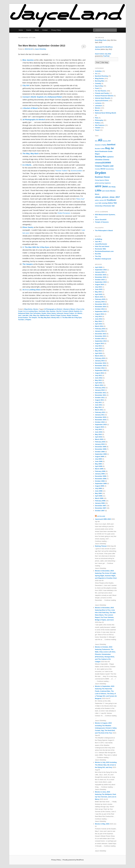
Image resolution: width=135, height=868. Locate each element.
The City (98, 256)
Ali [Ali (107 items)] (100, 140)
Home (21, 30)
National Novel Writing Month (106, 113)
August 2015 (100, 284)
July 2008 (98, 488)
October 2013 (100, 339)
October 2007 (100, 511)
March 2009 (99, 469)
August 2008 (100, 486)
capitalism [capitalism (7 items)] (110, 157)
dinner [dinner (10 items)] (103, 169)
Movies (36, 309)
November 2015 (101, 277)
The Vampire (33, 318)
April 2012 (99, 383)
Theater (98, 128)
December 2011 (101, 393)
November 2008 (101, 479)
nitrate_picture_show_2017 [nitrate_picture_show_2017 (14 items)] (107, 197)
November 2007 (101, 508)
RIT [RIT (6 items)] (105, 200)
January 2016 (100, 272)
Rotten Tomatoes (73, 315)
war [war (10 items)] (113, 206)
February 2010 (100, 442)
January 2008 (100, 503)
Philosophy (99, 120)
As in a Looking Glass (31, 311)
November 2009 (101, 449)
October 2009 (100, 452)
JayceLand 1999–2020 (103, 519)
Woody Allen (55, 318)
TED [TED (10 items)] (115, 203)
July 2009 (98, 459)
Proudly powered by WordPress (73, 860)
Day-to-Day (99, 86)
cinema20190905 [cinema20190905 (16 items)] (103, 163)
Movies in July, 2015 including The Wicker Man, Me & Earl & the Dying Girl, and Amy (106, 765)
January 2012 (100, 390)
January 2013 (100, 361)
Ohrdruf (53, 315)
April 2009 (99, 466)
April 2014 (99, 324)
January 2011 (100, 415)
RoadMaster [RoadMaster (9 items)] (112, 200)
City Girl (59, 311)
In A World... (79, 313)
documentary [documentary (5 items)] (110, 169)
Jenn (20, 315)
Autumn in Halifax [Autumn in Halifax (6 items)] (101, 145)
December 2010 (101, 417)
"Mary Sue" (80, 199)
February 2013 (100, 358)
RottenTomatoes (64, 213)
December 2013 (101, 334)
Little (31, 315)
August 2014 (100, 314)
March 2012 (99, 385)
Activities (98, 71)
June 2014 (99, 319)
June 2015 (99, 289)
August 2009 (100, 457)
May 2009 (98, 464)
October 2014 (100, 309)
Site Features (100, 125)
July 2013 (98, 346)
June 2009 (99, 461)
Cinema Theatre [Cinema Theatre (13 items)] (102, 166)
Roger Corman (61, 315)
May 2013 (98, 351)
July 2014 (98, 316)
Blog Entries (28, 309)
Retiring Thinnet (101, 546)
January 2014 (100, 331)
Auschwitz (42, 311)
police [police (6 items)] (97, 200)
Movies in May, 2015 (102, 824)
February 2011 (100, 412)
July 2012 (98, 375)
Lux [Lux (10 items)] (103, 191)
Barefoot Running (101, 76)
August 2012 (100, 373)
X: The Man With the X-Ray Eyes (71, 318)
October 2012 (100, 368)
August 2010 (100, 427)
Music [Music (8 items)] (97, 194)
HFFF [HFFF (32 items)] (98, 186)
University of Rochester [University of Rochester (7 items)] (103, 206)
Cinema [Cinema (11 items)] (106, 160)
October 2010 (100, 422)
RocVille (98, 254)
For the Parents (101, 91)
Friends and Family (102, 93)
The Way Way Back (44, 318)
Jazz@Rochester (101, 244)
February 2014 (100, 329)
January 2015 (100, 302)
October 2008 (100, 481)
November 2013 (101, 336)
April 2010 (99, 437)
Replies (28, 320)
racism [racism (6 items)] (102, 200)
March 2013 (99, 356)
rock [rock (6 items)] (97, 203)
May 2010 (98, 434)
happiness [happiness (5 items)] (108, 183)
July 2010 (98, 429)
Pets (97, 118)
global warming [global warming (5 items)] (100, 183)
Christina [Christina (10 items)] (99, 160)
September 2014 (101, 311)
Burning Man (100, 81)
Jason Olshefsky (40, 49)
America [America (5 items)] (105, 141)
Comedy (98, 83)
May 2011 (98, 407)
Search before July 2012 (103, 54)
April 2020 (99, 267)
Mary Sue (36, 315)
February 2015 (100, 299)
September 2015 (101, 282)
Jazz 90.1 (98, 242)
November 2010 (101, 420)
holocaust (60, 313)
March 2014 (99, 326)
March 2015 (99, 297)
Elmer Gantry (51, 313)
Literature (99, 106)
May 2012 (98, 380)
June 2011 (99, 405)
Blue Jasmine (51, 311)
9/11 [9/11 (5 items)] (96, 141)
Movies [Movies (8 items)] (113, 191)
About (37, 30)
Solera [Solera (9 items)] (110, 203)
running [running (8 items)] (105, 203)
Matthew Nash (45, 315)
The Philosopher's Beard (104, 230)
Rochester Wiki (101, 249)
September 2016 (101, 270)
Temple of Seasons (102, 222)
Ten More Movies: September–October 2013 (42, 46)
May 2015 (98, 292)
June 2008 (99, 491)
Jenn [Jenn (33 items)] (105, 186)
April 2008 (99, 496)
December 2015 (101, 275)
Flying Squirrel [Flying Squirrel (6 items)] (100, 180)
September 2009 (101, 454)
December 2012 (101, 363)
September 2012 (101, 370)
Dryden (44, 313)
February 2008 (100, 501)
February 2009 (100, 471)
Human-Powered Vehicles (104, 96)
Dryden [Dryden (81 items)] (101, 173)
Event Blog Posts (101, 40)
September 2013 (101, 341)
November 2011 (101, 395)
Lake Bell (25, 315)
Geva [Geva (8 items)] (107, 180)
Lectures (98, 103)
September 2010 (101, 425)
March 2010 (99, 439)
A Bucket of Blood (69, 309)
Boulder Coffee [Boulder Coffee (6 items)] (100, 148)
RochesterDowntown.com (104, 251)
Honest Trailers (62, 171)
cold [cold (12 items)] (111, 166)
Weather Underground (103, 259)
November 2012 (101, 366)
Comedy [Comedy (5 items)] (97, 169)
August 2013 (100, 343)
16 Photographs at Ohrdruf (53, 309)
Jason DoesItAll (101, 220)
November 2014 (101, 307)
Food (97, 88)
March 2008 (99, 498)
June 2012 (99, 378)
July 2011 (98, 402)
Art (96, 74)
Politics (98, 123)
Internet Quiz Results (103, 98)
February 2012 (100, 388)
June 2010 (99, 432)
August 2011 (100, 400)
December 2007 (101, 506)
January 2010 (100, 444)
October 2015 (100, 280)
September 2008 (101, 483)
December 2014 (101, 304)
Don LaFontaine (35, 313)
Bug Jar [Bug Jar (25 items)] (110, 148)
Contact (45, 30)
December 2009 (101, 447)
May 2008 (98, 493)
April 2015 (99, 294)
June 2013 (99, 348)
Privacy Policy (56, 30)
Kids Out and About (102, 246)
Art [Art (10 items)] (109, 141)
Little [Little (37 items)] (98, 190)
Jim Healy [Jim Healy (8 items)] (112, 187)
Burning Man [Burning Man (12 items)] (101, 157)
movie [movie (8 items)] (108, 191)
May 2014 (98, 321)
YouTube (21, 320)
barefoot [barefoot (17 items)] (111, 145)
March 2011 (99, 410)
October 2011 (100, 398)
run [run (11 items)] (100, 203)
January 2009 (100, 474)
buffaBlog (99, 239)
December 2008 (101, 476)
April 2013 (99, 353)
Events (29, 30)
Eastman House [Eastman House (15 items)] (102, 177)
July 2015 (98, 287)
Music (97, 110)
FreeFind (106, 56)
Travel (97, 130)
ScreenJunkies (77, 171)
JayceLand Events (102, 101)
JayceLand (101, 516)
